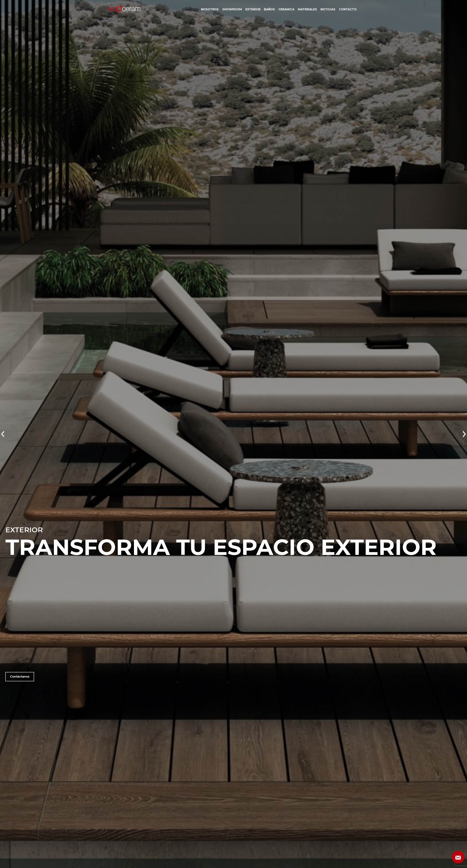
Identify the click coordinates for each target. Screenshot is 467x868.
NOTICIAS (328, 9)
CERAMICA (286, 9)
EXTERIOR (253, 9)
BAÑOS (269, 9)
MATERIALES (307, 9)
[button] (3, 434)
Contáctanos (20, 677)
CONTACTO (348, 9)
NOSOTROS (210, 9)
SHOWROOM (232, 9)
